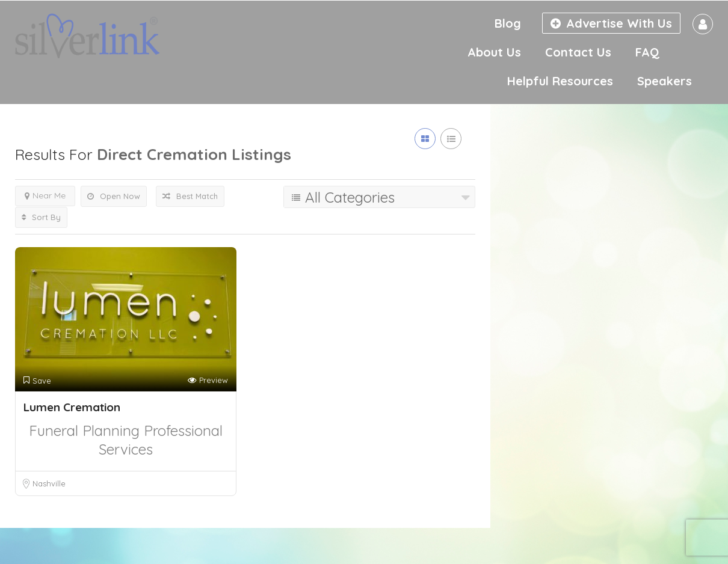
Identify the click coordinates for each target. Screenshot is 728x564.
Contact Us (578, 52)
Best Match (190, 196)
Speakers (665, 81)
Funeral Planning (86, 431)
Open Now (114, 196)
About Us (494, 52)
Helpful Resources (560, 81)
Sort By (41, 217)
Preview (208, 380)
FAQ (647, 52)
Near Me (45, 195)
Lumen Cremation (72, 407)
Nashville (49, 483)
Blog (508, 23)
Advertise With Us (611, 23)
